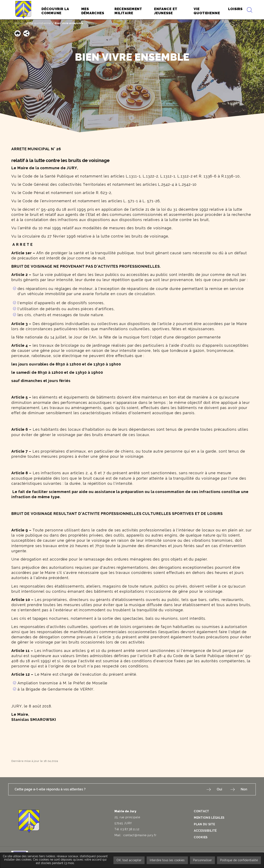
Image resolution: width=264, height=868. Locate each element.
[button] (18, 33)
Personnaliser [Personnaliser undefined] (203, 860)
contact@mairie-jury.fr (140, 835)
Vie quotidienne (40, 23)
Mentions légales (209, 818)
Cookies (201, 837)
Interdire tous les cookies (167, 860)
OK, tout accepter (129, 860)
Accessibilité (205, 831)
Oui (219, 789)
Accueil (20, 23)
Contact (202, 811)
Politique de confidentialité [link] (239, 860)
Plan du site (204, 824)
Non (244, 789)
